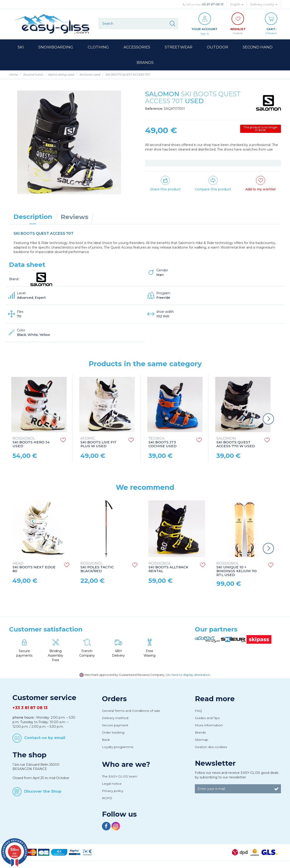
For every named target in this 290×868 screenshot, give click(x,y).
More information (209, 725)
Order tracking (113, 733)
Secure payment (115, 725)
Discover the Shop (43, 791)
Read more (215, 699)
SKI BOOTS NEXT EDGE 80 (34, 568)
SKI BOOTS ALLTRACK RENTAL (168, 568)
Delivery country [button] (264, 4)
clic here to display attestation (188, 675)
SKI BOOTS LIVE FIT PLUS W (98, 443)
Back (106, 740)
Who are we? (126, 765)
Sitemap (202, 740)
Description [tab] (33, 217)
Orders (114, 699)
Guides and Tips (207, 718)
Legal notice (112, 784)
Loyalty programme (118, 747)
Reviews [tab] (75, 217)
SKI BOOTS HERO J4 (31, 443)
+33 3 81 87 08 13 (30, 708)
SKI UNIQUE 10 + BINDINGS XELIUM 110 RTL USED (237, 569)
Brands (200, 733)
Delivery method (115, 718)
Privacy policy (113, 791)
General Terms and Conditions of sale (131, 711)
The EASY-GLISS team (120, 777)
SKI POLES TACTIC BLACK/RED (97, 568)
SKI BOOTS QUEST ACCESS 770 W (236, 443)
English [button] (237, 4)
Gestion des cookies (211, 747)
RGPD (107, 798)
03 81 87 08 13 (212, 4)
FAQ (198, 711)
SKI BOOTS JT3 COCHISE (162, 443)
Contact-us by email (45, 738)
